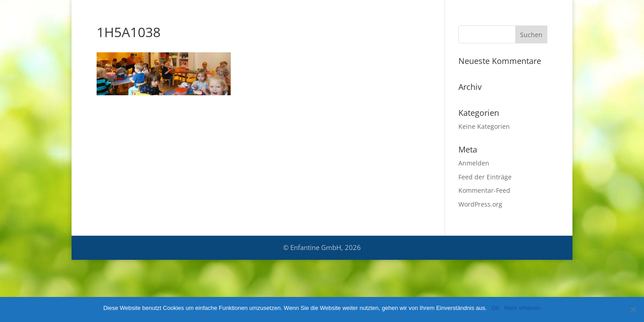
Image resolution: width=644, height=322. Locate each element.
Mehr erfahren (522, 308)
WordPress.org (480, 204)
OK (496, 308)
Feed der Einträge (485, 177)
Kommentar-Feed (484, 190)
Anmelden (474, 163)
